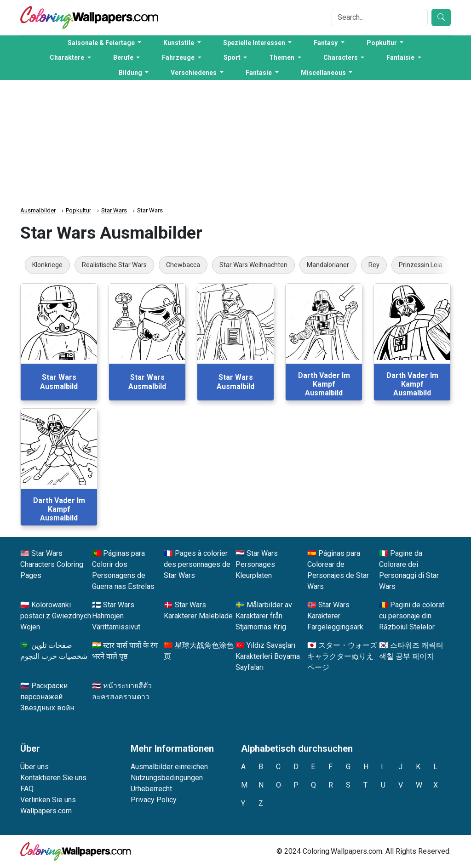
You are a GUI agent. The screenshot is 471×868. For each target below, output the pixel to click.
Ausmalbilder (38, 210)
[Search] (380, 17)
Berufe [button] (124, 57)
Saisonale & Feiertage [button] (102, 43)
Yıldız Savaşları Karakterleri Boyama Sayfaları (268, 656)
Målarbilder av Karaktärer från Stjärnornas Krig (264, 616)
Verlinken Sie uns (48, 800)
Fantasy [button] (326, 43)
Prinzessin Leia (421, 265)
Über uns (34, 767)
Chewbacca (183, 265)
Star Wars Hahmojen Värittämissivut (116, 616)
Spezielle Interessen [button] (255, 43)
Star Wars (114, 210)
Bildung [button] (131, 73)
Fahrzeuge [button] (179, 57)
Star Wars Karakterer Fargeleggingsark (335, 616)
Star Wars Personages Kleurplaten (257, 564)
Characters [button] (341, 57)
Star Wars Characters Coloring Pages (52, 564)
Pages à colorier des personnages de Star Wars (197, 564)
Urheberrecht (151, 789)
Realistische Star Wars (114, 265)
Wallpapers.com (46, 811)
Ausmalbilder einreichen (169, 767)
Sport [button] (233, 57)
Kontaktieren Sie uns (53, 778)
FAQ (27, 789)
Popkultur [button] (382, 43)
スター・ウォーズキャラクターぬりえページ (342, 656)
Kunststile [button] (179, 43)
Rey (374, 265)
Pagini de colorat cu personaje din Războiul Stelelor (412, 616)
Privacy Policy (154, 800)
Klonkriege (47, 265)
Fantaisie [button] (401, 57)
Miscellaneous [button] (324, 73)
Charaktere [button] (68, 57)
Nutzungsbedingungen (167, 778)
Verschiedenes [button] (194, 73)
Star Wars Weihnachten (253, 265)
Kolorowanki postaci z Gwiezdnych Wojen (56, 616)
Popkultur (78, 210)
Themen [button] (282, 57)
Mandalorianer (328, 265)
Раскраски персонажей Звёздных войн (47, 697)
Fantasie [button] (259, 73)
